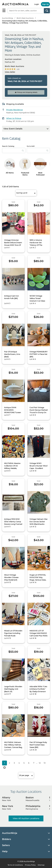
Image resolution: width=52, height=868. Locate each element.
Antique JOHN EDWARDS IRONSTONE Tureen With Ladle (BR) (13, 411)
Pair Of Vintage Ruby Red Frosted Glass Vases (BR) (38, 745)
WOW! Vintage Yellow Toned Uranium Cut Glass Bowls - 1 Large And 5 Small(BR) (38, 301)
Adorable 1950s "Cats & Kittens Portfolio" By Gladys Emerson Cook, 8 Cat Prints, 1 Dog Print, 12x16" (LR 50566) (38, 693)
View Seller (10, 72)
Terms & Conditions (15, 865)
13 (45, 763)
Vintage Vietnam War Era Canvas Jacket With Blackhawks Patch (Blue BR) (39, 523)
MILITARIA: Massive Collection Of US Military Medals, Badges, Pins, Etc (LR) (13, 467)
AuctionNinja (8, 18)
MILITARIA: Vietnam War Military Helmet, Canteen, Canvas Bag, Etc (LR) (13, 746)
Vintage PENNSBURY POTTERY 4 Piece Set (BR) (39, 354)
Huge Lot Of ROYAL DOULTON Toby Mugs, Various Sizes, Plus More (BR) (38, 579)
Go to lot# (31, 146)
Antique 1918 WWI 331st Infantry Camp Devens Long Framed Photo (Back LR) (13, 523)
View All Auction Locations (26, 818)
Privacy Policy (30, 865)
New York (8, 806)
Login (37, 4)
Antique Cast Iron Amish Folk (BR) (12, 297)
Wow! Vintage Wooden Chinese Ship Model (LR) (11, 577)
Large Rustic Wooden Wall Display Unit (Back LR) (13, 689)
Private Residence (14, 110)
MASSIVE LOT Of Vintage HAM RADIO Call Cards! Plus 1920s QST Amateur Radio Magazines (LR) (38, 636)
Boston (30, 798)
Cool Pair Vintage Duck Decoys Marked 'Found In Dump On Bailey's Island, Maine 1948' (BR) (39, 412)
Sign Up (45, 4)
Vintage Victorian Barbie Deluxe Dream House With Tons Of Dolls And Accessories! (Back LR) (13, 246)
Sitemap (41, 865)
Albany (6, 798)
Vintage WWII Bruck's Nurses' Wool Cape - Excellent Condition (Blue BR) (38, 467)
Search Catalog (8, 146)
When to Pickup (14, 118)
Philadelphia (33, 806)
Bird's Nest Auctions (25, 18)
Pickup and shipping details (26, 92)
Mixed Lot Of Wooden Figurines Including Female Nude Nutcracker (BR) (13, 634)
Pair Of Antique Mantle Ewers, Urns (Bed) (12, 354)
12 (40, 763)
